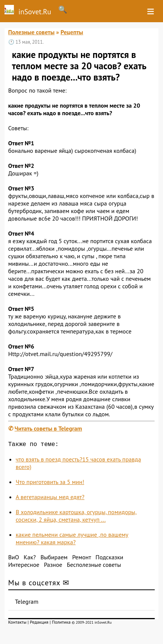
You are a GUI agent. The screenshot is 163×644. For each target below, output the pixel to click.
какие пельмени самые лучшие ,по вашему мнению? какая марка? (72, 540)
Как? (30, 559)
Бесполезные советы (94, 566)
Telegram (27, 603)
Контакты (17, 623)
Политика (61, 623)
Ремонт (81, 559)
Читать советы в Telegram (48, 428)
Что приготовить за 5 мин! (50, 483)
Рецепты (72, 32)
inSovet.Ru (26, 11)
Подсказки (109, 559)
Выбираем (54, 559)
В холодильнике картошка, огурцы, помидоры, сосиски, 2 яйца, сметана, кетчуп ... (76, 517)
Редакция (39, 623)
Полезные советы (32, 32)
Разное (53, 566)
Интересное (24, 566)
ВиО (14, 559)
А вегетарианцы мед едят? (50, 498)
